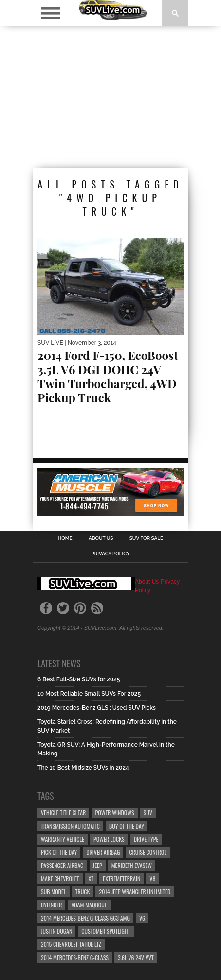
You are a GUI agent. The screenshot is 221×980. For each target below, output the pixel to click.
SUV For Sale (146, 538)
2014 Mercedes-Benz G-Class (75, 957)
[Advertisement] (110, 97)
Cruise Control (148, 852)
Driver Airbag (103, 852)
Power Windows (114, 813)
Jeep (98, 865)
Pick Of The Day (59, 852)
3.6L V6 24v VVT (136, 957)
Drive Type (146, 839)
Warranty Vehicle (63, 839)
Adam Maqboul (89, 905)
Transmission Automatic (70, 826)
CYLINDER (51, 905)
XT (91, 878)
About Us (101, 538)
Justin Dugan (56, 931)
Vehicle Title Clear (63, 813)
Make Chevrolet (60, 878)
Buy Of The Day (127, 826)
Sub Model (54, 892)
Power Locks (109, 839)
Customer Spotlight (106, 931)
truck (83, 892)
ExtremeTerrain (121, 878)
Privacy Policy (110, 554)
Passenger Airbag (62, 865)
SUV (148, 813)
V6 (142, 918)
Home (65, 538)
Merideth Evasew (132, 865)
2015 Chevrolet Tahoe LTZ (71, 944)
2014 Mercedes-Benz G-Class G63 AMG (85, 918)
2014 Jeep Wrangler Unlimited (135, 892)
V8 (152, 878)
